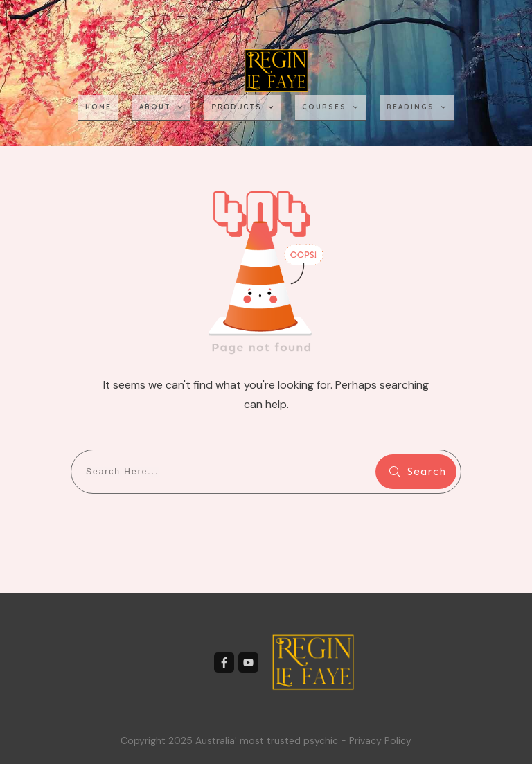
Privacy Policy (380, 740)
